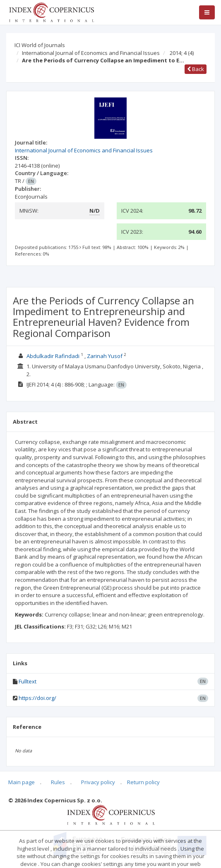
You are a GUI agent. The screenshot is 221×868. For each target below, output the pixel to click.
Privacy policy (98, 782)
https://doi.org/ (37, 698)
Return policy (143, 782)
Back (196, 69)
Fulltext (28, 681)
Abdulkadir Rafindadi (53, 356)
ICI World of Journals (40, 45)
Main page (22, 782)
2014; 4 (182, 53)
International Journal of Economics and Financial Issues (91, 53)
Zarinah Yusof (105, 356)
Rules (58, 782)
